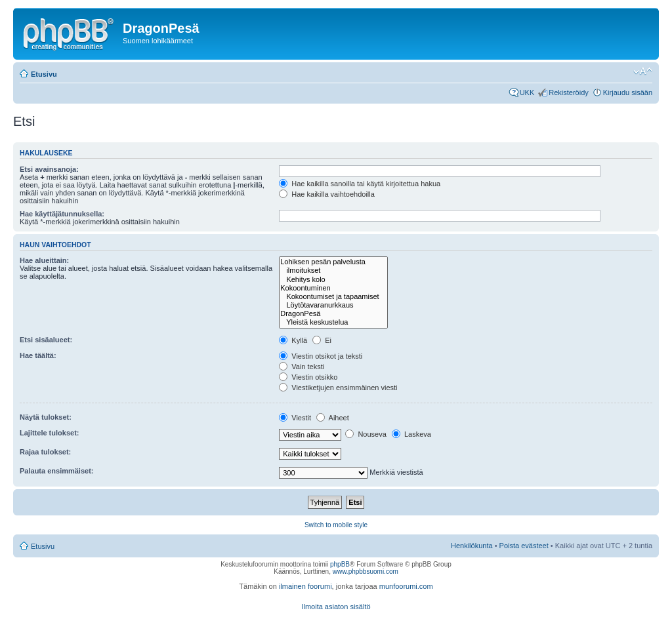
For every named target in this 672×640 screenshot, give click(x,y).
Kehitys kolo (333, 280)
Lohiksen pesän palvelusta (333, 262)
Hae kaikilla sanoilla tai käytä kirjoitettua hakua (360, 184)
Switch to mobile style (336, 525)
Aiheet (333, 418)
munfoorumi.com (406, 586)
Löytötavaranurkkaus (333, 305)
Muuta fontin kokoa (643, 71)
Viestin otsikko (308, 377)
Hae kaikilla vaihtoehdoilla (327, 194)
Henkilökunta (472, 546)
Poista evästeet (524, 546)
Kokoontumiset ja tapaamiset (333, 297)
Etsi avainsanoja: (49, 169)
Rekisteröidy (569, 92)
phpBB (340, 564)
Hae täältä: (38, 355)
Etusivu (44, 74)
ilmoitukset (333, 270)
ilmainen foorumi (305, 586)
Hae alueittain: (44, 260)
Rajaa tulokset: (45, 452)
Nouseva (366, 434)
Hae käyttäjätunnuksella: (62, 214)
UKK (527, 92)
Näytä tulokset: (46, 417)
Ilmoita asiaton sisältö (336, 607)
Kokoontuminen (333, 288)
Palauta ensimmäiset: (57, 471)
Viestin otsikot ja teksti (321, 356)
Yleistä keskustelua (333, 322)
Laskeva (411, 434)
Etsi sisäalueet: (46, 340)
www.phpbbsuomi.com (366, 571)
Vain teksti (302, 367)
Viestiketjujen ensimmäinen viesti (338, 388)
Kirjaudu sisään (628, 92)
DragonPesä (333, 314)
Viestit (295, 418)
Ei (322, 340)
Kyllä (293, 340)
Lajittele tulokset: (49, 433)
